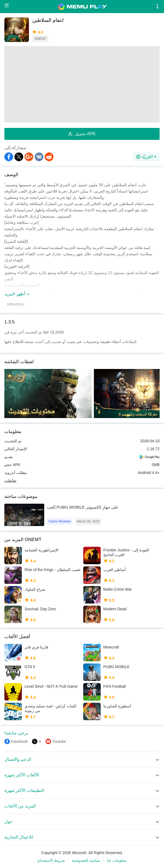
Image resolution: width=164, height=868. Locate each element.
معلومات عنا (117, 860)
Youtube (59, 741)
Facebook (19, 741)
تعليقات (10, 480)
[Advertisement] (82, 84)
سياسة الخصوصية (86, 860)
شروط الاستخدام (51, 860)
